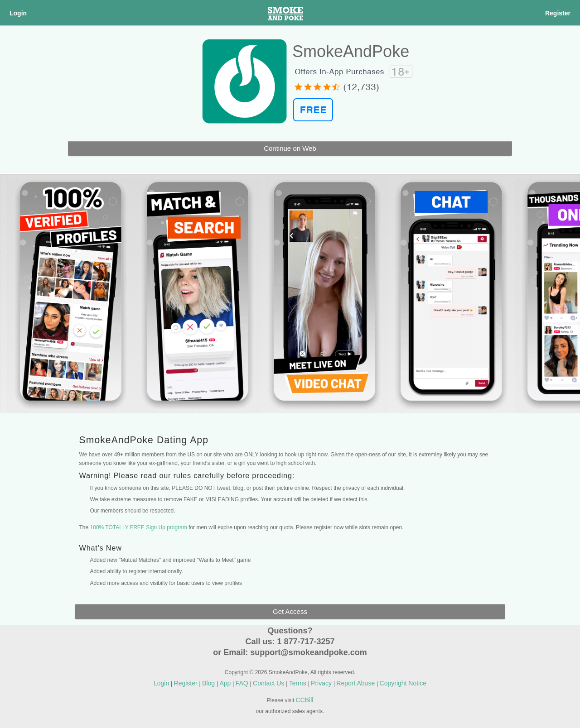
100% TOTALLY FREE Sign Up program (139, 527)
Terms (299, 683)
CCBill (305, 700)
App (226, 683)
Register (558, 13)
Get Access (290, 611)
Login (18, 13)
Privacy (322, 683)
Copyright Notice (403, 683)
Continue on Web (290, 148)
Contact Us (269, 683)
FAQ (243, 683)
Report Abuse (356, 683)
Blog (209, 683)
